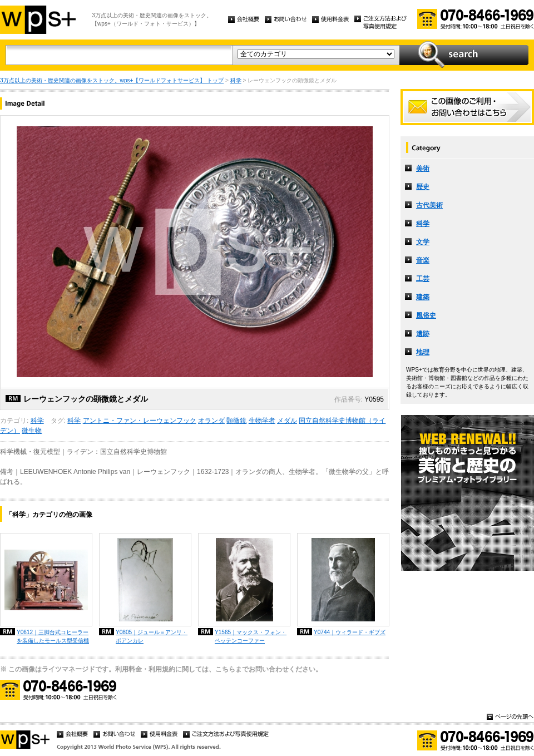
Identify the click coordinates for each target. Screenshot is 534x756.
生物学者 (262, 421)
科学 (236, 80)
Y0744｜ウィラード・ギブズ (350, 632)
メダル (287, 421)
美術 (423, 169)
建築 (423, 297)
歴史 (423, 187)
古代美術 (429, 205)
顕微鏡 (236, 421)
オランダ (211, 421)
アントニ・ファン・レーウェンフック (140, 421)
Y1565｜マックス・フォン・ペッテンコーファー (251, 636)
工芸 (423, 279)
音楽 (423, 260)
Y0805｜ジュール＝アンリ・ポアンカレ (152, 636)
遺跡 (423, 334)
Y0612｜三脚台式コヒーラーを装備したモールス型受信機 (53, 636)
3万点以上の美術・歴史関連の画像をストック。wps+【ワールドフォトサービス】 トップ (112, 80)
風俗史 (426, 315)
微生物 (32, 431)
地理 (423, 352)
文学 (423, 242)
